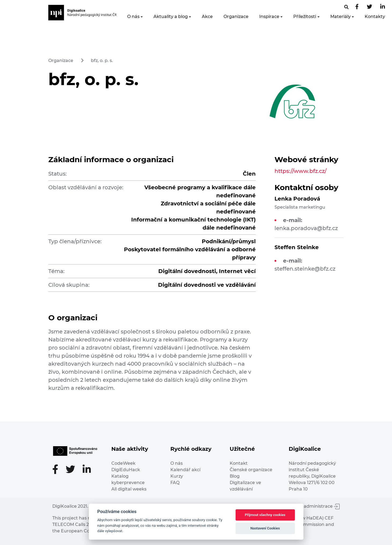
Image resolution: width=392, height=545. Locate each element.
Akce (207, 17)
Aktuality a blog (171, 17)
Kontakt (239, 463)
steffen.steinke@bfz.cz (305, 269)
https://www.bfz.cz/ (301, 171)
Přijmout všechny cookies (265, 515)
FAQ (175, 483)
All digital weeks (129, 489)
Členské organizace (251, 470)
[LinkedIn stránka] (383, 7)
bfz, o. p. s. (102, 61)
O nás (133, 17)
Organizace (236, 17)
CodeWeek (123, 463)
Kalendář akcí (185, 470)
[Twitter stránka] (369, 7)
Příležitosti (305, 17)
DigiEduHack (126, 470)
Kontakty (375, 17)
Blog (235, 476)
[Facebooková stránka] (346, 7)
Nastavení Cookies (265, 528)
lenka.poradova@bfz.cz (306, 228)
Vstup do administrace (312, 506)
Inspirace (269, 17)
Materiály (340, 17)
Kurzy (177, 476)
